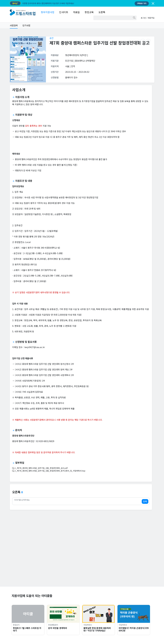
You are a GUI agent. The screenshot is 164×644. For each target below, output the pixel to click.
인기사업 (26, 25)
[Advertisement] (82, 566)
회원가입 (151, 18)
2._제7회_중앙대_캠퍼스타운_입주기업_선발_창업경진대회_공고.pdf (40, 468)
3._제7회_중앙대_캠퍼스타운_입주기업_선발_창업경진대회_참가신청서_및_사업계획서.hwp (49, 471)
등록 (145, 501)
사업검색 (14, 25)
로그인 (143, 18)
